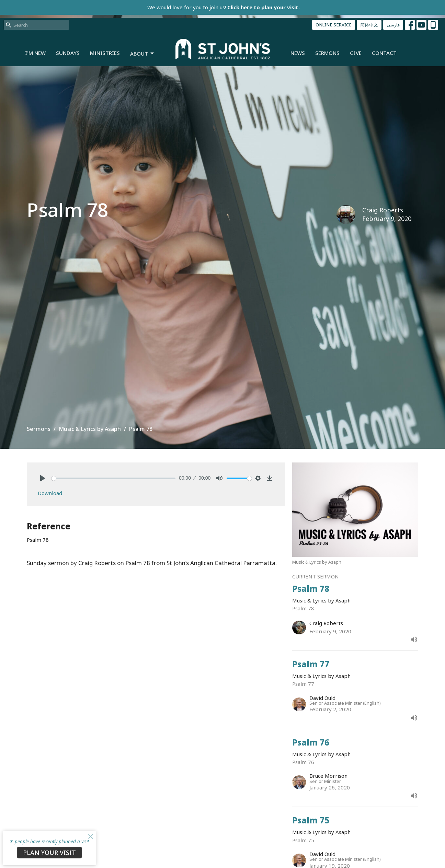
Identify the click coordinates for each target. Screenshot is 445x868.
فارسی (393, 25)
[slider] (113, 478)
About (142, 54)
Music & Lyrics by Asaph (90, 429)
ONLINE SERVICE (334, 25)
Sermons (327, 53)
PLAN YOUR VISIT (49, 853)
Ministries (105, 53)
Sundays (68, 53)
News (298, 53)
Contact (384, 53)
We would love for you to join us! (224, 7)
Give (356, 53)
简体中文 (369, 25)
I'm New (35, 53)
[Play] (43, 478)
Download (50, 493)
